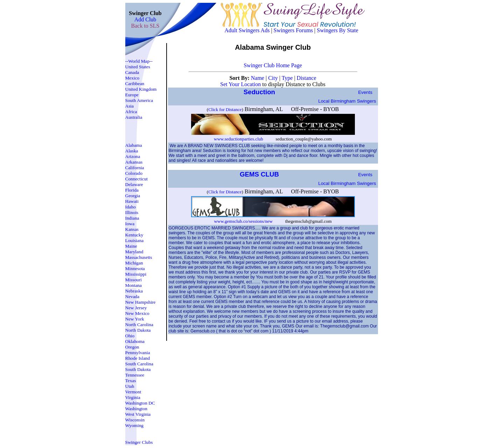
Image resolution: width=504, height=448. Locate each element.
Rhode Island (138, 358)
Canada (132, 72)
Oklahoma (135, 341)
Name (258, 78)
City (274, 78)
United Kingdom (141, 89)
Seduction (260, 92)
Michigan (134, 263)
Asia (129, 106)
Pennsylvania (138, 353)
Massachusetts (139, 257)
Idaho (131, 207)
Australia (134, 117)
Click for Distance (225, 109)
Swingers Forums (293, 30)
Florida (132, 190)
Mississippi (136, 274)
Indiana (132, 218)
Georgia (133, 196)
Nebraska (134, 291)
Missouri (134, 280)
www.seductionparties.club (239, 139)
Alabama (134, 145)
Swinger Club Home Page (273, 65)
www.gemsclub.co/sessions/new (243, 221)
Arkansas (134, 162)
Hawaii (132, 201)
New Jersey (136, 308)
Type (288, 78)
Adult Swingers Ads (247, 30)
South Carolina (139, 364)
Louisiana (135, 240)
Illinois (132, 212)
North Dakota (138, 330)
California (135, 168)
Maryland (134, 252)
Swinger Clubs (139, 442)
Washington (136, 409)
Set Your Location (240, 84)
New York (135, 319)
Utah (130, 386)
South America (139, 100)
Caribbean (135, 84)
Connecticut (136, 179)
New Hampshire (141, 302)
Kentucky (134, 235)
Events (365, 92)
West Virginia (138, 414)
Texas (131, 381)
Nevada (132, 297)
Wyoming (135, 425)
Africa (131, 112)
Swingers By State (337, 30)
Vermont (133, 392)
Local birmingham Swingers (347, 101)
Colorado (134, 173)
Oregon (132, 347)
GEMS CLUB (260, 174)
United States (138, 67)
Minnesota (135, 268)
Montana (134, 285)
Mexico (132, 78)
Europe (132, 95)
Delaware (134, 184)
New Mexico (137, 313)
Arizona (133, 156)
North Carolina (139, 325)
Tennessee (135, 375)
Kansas (132, 229)
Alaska (132, 151)
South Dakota (138, 369)
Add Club (145, 19)
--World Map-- (139, 61)
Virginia (133, 397)
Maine (131, 246)
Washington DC (140, 403)
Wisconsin (135, 420)
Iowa (130, 224)
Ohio (130, 336)
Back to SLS (145, 26)
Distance (307, 78)
